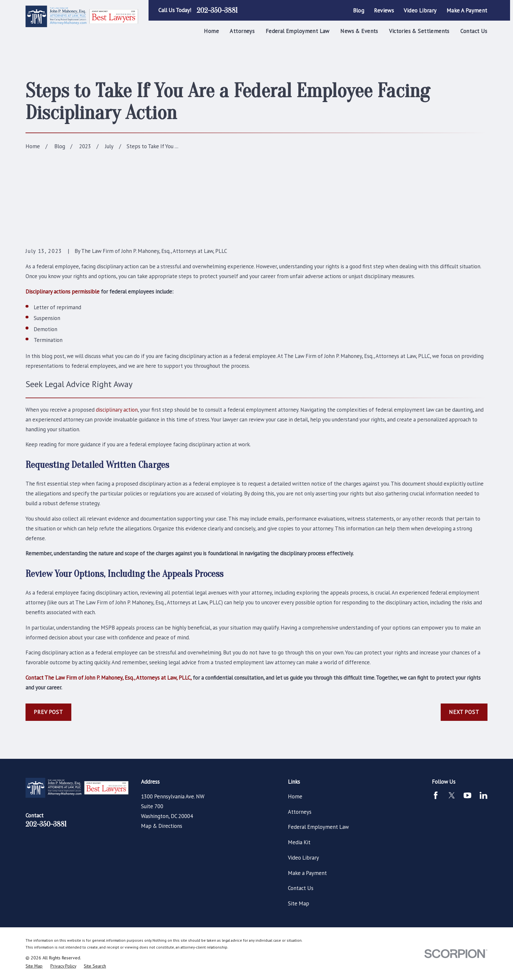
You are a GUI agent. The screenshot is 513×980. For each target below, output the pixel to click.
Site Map (299, 903)
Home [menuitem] (211, 31)
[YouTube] (467, 795)
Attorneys (300, 812)
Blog (359, 10)
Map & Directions (162, 826)
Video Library (420, 10)
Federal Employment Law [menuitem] (298, 31)
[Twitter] (452, 795)
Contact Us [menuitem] (474, 31)
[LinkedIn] (483, 795)
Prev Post (48, 712)
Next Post (464, 712)
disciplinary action (117, 410)
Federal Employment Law (318, 827)
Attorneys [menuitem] (242, 31)
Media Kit (299, 842)
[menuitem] (34, 966)
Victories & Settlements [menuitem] (419, 31)
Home (295, 796)
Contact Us (301, 888)
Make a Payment (467, 10)
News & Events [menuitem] (359, 31)
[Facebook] (436, 795)
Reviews (384, 10)
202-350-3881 (217, 10)
